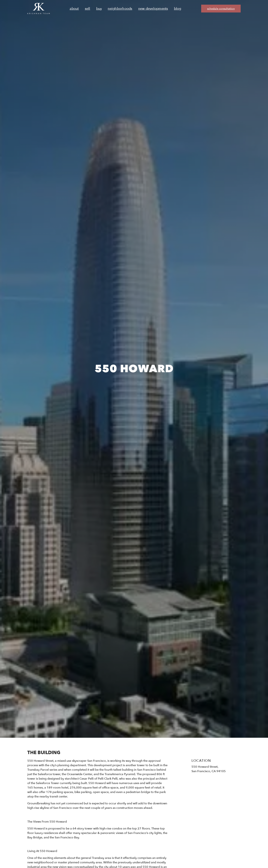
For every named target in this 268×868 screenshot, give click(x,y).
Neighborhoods (120, 9)
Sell (88, 9)
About (74, 9)
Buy (99, 9)
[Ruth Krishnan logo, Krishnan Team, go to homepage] (39, 9)
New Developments (153, 9)
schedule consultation (221, 9)
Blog (178, 9)
